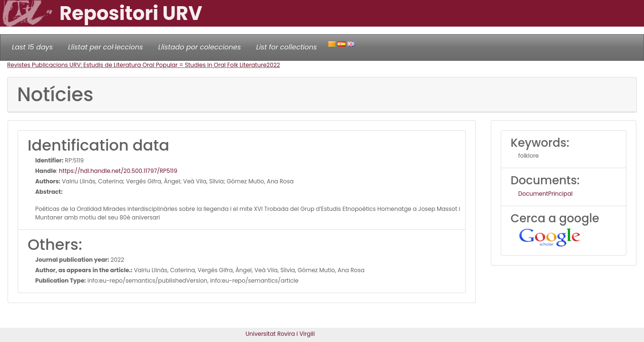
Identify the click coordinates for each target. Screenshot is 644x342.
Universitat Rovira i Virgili (280, 334)
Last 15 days (32, 47)
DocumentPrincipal (546, 194)
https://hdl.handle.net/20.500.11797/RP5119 (118, 171)
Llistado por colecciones (200, 47)
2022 (273, 65)
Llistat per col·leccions (106, 47)
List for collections (286, 47)
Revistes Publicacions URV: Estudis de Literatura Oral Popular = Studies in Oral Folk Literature (137, 65)
